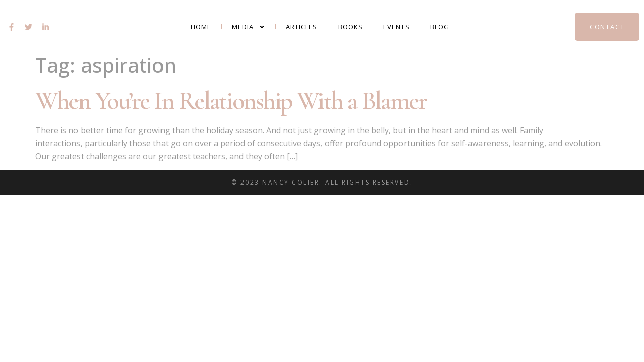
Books (350, 27)
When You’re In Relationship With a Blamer (231, 101)
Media (249, 27)
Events (396, 27)
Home (201, 27)
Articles (302, 27)
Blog (440, 27)
